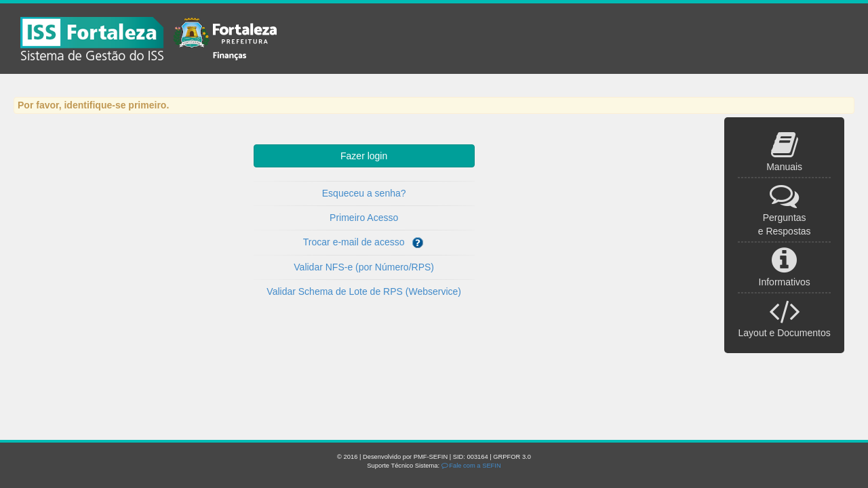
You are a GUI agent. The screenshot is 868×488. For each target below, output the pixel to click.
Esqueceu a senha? (364, 193)
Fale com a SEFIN (471, 466)
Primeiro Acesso (364, 218)
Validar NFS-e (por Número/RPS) (364, 267)
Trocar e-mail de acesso (364, 243)
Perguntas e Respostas (785, 217)
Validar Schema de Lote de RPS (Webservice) (364, 291)
